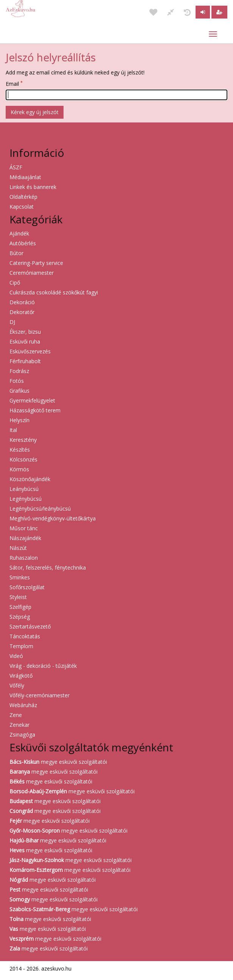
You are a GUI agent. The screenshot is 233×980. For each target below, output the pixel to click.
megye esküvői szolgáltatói (58, 762)
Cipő (15, 283)
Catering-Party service (36, 263)
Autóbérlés (23, 243)
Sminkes (20, 577)
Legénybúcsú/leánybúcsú (40, 509)
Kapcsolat (22, 207)
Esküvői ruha (25, 341)
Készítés (20, 450)
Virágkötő (21, 676)
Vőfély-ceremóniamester (40, 695)
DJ (12, 322)
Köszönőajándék (30, 479)
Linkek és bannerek (33, 187)
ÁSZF (16, 167)
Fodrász (19, 371)
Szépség (20, 617)
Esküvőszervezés (30, 351)
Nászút (18, 548)
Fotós (17, 381)
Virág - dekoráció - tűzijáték (43, 666)
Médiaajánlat (25, 177)
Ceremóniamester (32, 273)
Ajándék (19, 233)
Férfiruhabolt (25, 361)
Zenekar (19, 725)
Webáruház (23, 705)
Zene (16, 715)
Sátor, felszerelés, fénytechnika (48, 567)
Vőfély (17, 685)
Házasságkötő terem (35, 410)
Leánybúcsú (24, 489)
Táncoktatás (25, 636)
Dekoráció (22, 302)
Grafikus (19, 391)
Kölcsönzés (23, 459)
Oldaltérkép (23, 197)
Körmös (19, 469)
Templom (21, 646)
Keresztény (23, 440)
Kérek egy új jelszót (35, 112)
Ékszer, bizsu (25, 332)
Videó (16, 656)
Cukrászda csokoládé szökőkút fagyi (54, 292)
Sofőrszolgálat (27, 587)
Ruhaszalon (24, 558)
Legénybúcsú (26, 499)
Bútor (16, 253)
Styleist (18, 597)
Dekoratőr (22, 312)
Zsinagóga (22, 735)
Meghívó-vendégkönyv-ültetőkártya (53, 518)
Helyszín (19, 420)
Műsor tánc (24, 528)
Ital (13, 430)
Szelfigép (20, 607)
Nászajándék (25, 538)
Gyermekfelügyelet (32, 400)
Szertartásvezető (30, 626)
